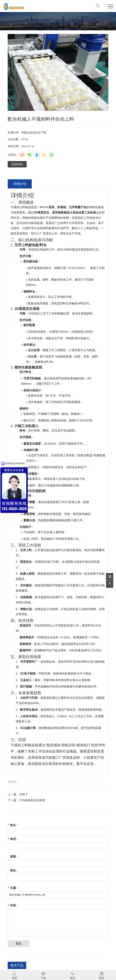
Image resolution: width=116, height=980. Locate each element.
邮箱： (14, 856)
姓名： (13, 825)
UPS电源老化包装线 (32, 800)
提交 (19, 943)
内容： (13, 906)
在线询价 (17, 164)
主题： (13, 888)
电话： (13, 839)
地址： (14, 870)
